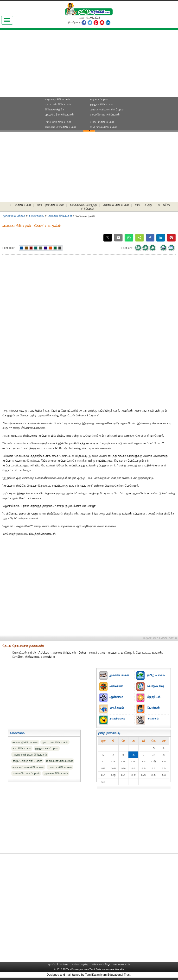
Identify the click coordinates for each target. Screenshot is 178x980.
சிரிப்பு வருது (144, 205)
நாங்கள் (64, 964)
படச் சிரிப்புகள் (21, 205)
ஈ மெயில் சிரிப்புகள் (104, 127)
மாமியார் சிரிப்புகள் (58, 122)
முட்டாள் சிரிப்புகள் (58, 104)
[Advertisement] (89, 65)
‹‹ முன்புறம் (150, 638)
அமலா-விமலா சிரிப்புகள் (107, 109)
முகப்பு (52, 964)
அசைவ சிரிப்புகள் (60, 216)
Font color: (9, 248)
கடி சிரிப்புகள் (99, 99)
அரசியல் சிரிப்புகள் (116, 205)
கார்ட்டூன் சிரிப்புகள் (51, 205)
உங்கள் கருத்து (80, 964)
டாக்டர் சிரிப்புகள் (102, 122)
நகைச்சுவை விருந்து (83, 205)
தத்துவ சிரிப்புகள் (102, 104)
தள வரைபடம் (122, 964)
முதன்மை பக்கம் (14, 216)
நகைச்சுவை (36, 216)
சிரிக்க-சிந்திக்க (55, 109)
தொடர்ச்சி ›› (169, 638)
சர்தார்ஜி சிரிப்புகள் (57, 99)
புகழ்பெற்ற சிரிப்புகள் (59, 115)
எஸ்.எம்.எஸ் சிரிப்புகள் (60, 127)
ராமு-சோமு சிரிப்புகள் (105, 115)
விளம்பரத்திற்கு (101, 964)
